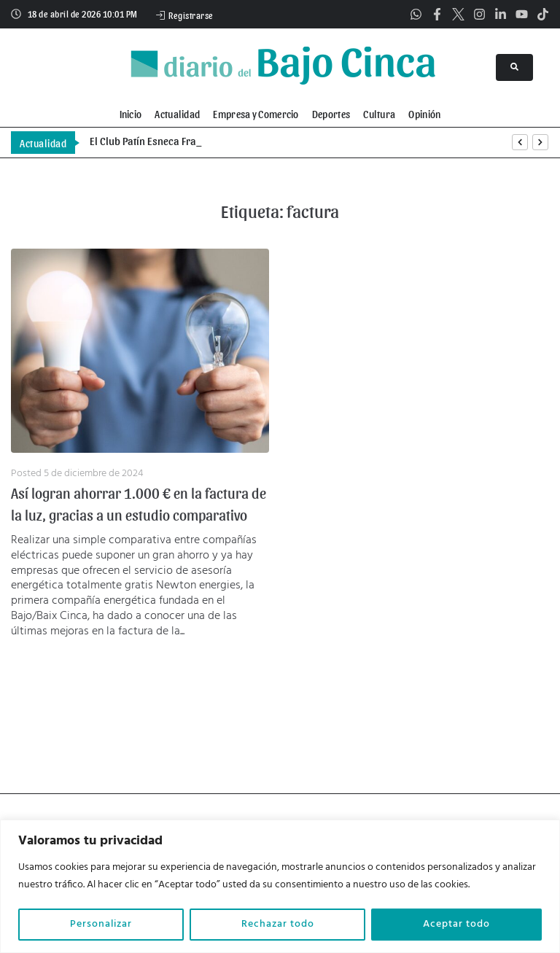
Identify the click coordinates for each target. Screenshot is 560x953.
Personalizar (101, 924)
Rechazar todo (278, 924)
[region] (280, 886)
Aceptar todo (456, 924)
